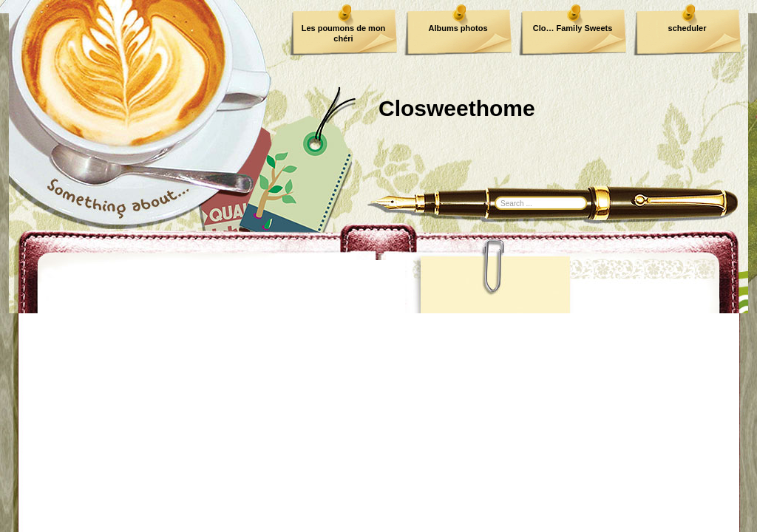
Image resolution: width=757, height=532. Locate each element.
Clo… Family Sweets (573, 28)
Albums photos (458, 28)
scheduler (688, 28)
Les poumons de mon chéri (344, 33)
